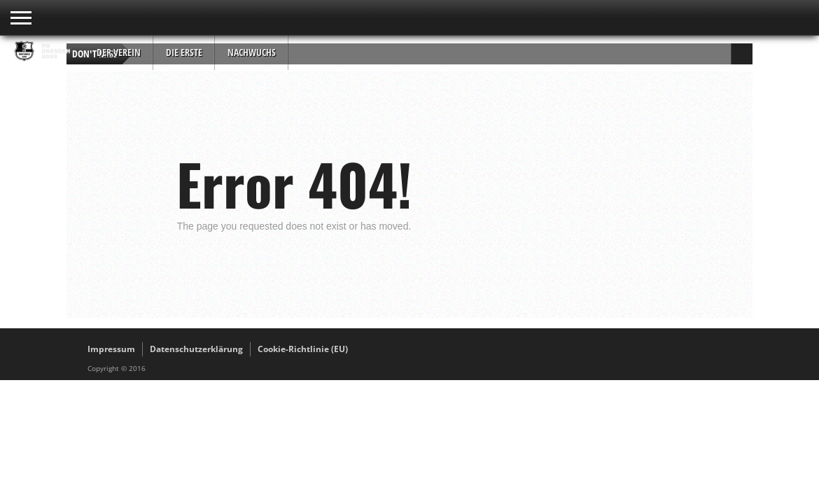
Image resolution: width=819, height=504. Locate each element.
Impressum (111, 349)
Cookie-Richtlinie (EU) (303, 349)
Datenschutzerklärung (196, 349)
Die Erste (184, 52)
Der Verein (119, 52)
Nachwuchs (252, 52)
